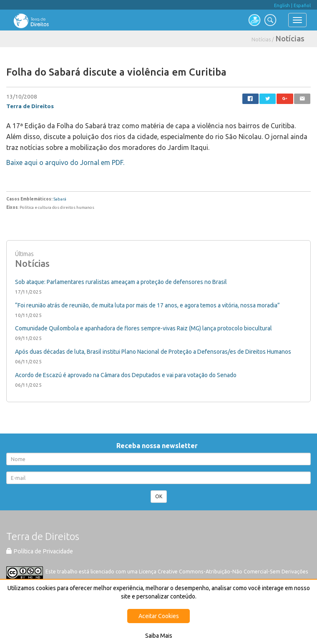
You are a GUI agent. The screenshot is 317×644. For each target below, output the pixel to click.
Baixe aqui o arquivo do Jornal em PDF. (65, 162)
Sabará (60, 199)
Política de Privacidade (40, 551)
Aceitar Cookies (159, 616)
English (282, 5)
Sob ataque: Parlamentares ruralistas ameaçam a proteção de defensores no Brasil (121, 282)
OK (159, 496)
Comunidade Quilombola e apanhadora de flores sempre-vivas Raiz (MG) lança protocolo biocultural (143, 328)
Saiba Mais (159, 636)
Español (302, 5)
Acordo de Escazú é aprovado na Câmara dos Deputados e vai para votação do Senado (126, 375)
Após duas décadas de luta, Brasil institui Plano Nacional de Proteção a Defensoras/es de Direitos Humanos (153, 352)
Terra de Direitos (30, 106)
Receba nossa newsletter (159, 446)
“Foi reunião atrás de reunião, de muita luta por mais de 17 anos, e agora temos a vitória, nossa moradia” (147, 305)
